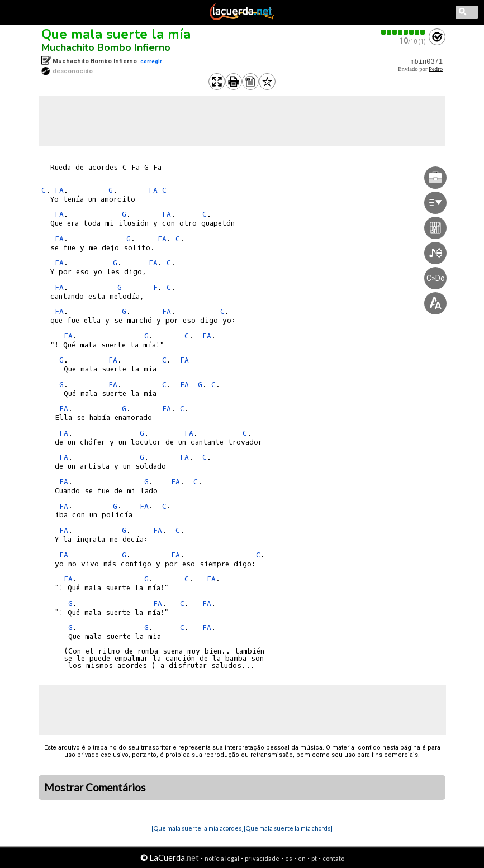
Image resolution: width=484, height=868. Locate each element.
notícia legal (222, 858)
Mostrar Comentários (95, 788)
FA (59, 190)
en (302, 858)
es (289, 858)
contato (333, 858)
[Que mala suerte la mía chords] (288, 828)
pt (314, 858)
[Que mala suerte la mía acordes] (198, 828)
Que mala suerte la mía (116, 34)
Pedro (436, 69)
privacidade (262, 858)
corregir (151, 61)
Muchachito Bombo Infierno (106, 47)
